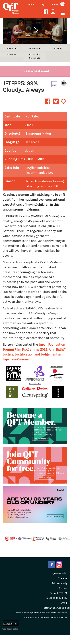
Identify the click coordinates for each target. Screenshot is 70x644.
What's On (12, 48)
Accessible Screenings (35, 56)
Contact (32, 4)
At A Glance (35, 48)
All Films (58, 48)
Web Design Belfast (10, 629)
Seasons (12, 54)
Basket (58, 4)
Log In (44, 4)
